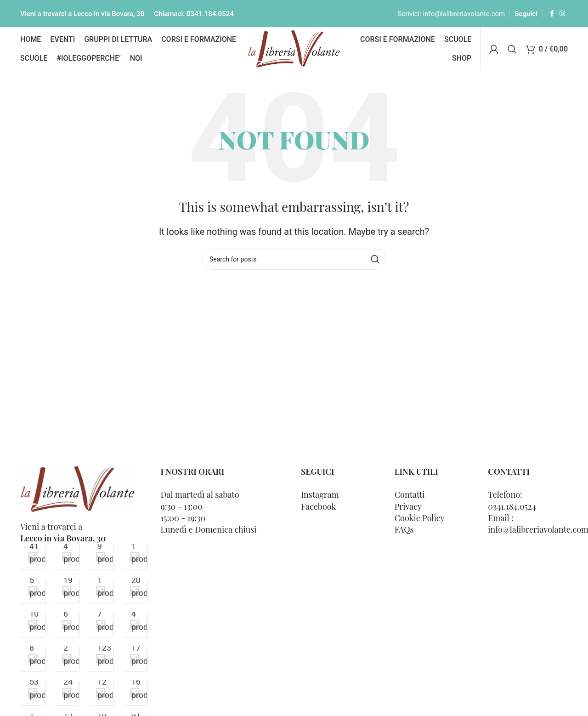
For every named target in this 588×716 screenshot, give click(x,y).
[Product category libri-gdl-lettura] (67, 591)
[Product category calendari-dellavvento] (33, 625)
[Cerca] (512, 49)
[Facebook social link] (552, 14)
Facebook (318, 506)
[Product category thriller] (67, 557)
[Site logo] (294, 48)
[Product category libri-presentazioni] (33, 591)
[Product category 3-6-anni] (33, 693)
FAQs (404, 529)
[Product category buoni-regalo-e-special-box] (33, 659)
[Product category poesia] (135, 557)
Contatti (410, 494)
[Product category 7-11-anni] (101, 693)
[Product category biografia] (67, 659)
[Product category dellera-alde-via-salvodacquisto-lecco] (101, 591)
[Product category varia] (33, 557)
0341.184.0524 (210, 14)
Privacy (408, 506)
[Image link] (78, 488)
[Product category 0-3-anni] (135, 659)
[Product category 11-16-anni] (135, 693)
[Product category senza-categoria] (101, 557)
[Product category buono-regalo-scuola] (101, 625)
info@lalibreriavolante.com (464, 14)
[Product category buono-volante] (67, 625)
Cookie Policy (420, 518)
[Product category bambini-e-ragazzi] (101, 659)
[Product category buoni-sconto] (135, 625)
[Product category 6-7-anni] (67, 693)
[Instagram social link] (562, 14)
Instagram (320, 494)
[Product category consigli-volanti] (135, 591)
